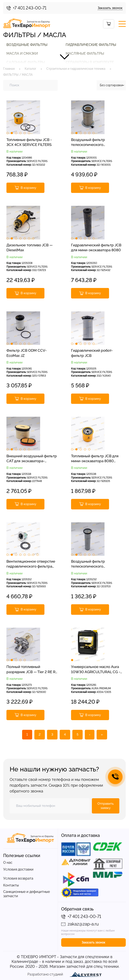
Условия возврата (18, 878)
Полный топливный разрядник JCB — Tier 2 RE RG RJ (32, 669)
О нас (8, 863)
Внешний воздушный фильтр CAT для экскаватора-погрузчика (32, 459)
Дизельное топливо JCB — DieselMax (30, 248)
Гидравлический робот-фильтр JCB (92, 353)
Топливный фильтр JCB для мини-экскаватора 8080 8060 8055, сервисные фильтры (95, 459)
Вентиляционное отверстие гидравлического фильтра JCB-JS (31, 564)
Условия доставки (18, 869)
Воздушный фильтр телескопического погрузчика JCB (88, 142)
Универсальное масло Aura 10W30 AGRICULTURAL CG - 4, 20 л (96, 669)
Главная (9, 69)
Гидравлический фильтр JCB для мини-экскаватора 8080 (96, 248)
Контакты (11, 885)
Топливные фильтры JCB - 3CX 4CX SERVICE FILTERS (29, 142)
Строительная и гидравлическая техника (76, 69)
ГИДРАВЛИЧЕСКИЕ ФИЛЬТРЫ (91, 45)
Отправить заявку (106, 806)
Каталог (30, 69)
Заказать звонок (110, 8)
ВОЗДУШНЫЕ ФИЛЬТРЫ (27, 45)
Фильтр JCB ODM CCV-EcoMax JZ (27, 353)
